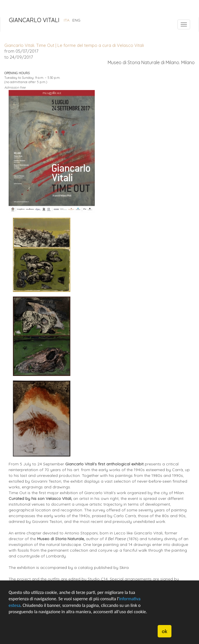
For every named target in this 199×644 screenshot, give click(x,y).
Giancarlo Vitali (34, 20)
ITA (67, 20)
